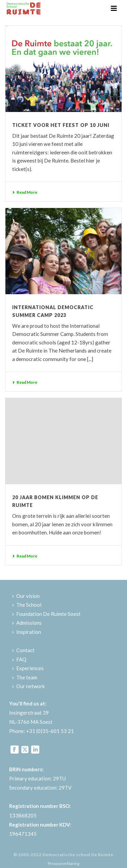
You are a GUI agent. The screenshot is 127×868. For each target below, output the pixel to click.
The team (25, 677)
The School (27, 605)
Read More (25, 192)
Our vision (26, 596)
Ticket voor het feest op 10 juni (61, 125)
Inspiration (27, 632)
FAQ (19, 659)
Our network (28, 686)
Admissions (27, 623)
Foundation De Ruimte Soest (46, 614)
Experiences (28, 668)
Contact (23, 650)
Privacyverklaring (63, 863)
